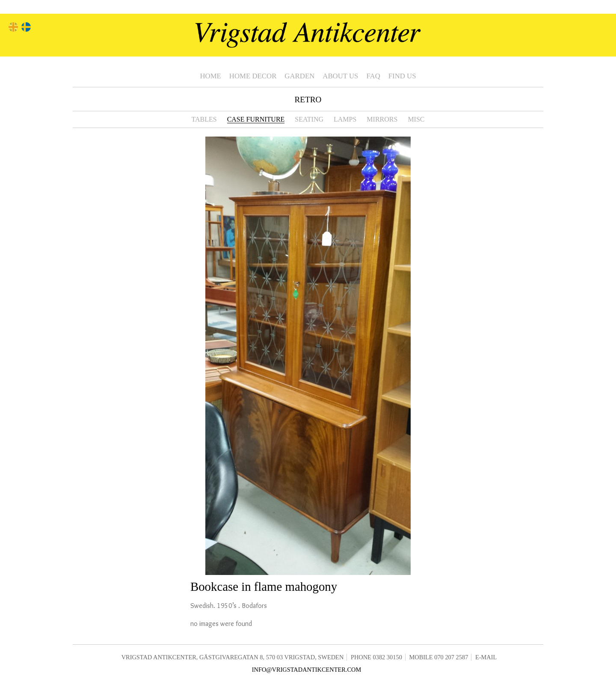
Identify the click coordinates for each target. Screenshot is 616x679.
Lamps (345, 119)
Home (210, 76)
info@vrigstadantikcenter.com (307, 670)
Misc (416, 119)
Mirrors (382, 119)
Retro (308, 100)
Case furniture (256, 119)
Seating (309, 119)
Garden (299, 76)
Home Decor (253, 76)
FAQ (373, 76)
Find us (402, 76)
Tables (204, 119)
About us (340, 76)
